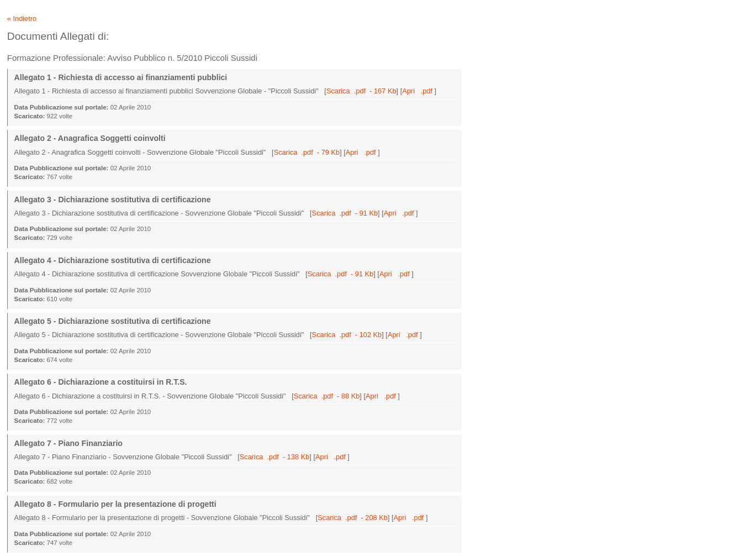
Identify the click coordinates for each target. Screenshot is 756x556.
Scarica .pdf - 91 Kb (345, 213)
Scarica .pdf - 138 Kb (275, 457)
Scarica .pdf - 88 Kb (327, 396)
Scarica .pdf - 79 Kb (307, 152)
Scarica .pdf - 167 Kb (361, 91)
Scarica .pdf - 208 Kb (353, 518)
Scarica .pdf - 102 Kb (347, 335)
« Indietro (22, 19)
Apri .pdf (418, 91)
